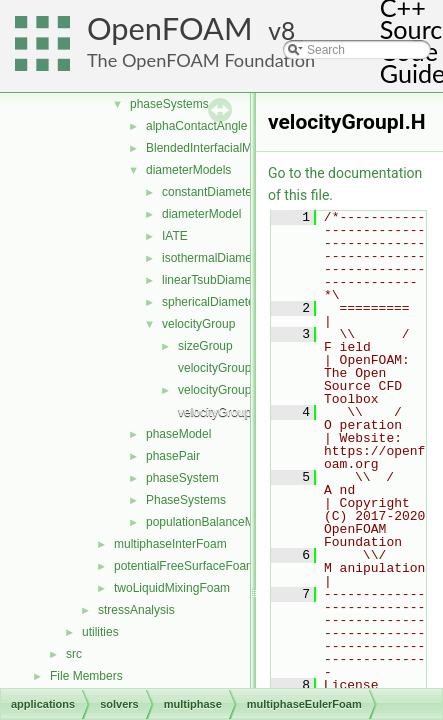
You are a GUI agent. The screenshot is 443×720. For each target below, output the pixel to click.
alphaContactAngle (196, 126)
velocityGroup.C (220, 368)
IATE (175, 236)
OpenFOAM (170, 28)
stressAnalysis (136, 610)
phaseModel (178, 434)
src (74, 654)
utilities (100, 632)
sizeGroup (205, 346)
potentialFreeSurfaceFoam (185, 566)
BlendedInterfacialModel (210, 148)
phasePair (173, 456)
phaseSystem (182, 478)
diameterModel (201, 214)
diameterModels (188, 170)
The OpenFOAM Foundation (201, 60)
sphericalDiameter (210, 302)
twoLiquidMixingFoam (172, 588)
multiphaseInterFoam (170, 544)
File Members (86, 676)
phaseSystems (169, 104)
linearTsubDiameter (213, 280)
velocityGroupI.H (222, 412)
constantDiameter (209, 192)
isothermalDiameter (214, 258)
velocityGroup (198, 324)
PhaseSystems (186, 500)
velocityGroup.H (220, 390)
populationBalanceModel (211, 522)
